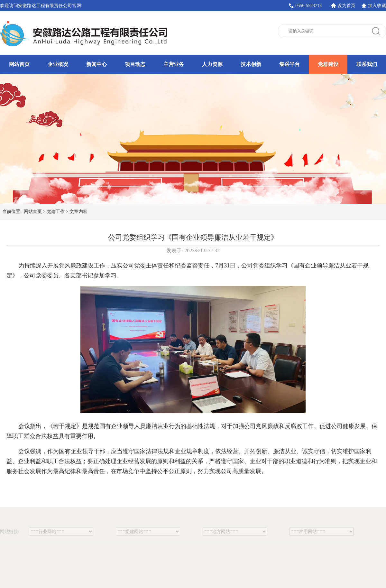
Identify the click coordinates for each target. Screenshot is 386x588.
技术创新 (251, 64)
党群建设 (328, 64)
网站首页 (19, 64)
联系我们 (367, 64)
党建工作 (56, 212)
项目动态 (135, 64)
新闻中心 (96, 64)
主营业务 (174, 64)
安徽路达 (85, 34)
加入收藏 (377, 6)
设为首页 (346, 6)
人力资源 (212, 64)
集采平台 (289, 64)
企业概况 (58, 64)
